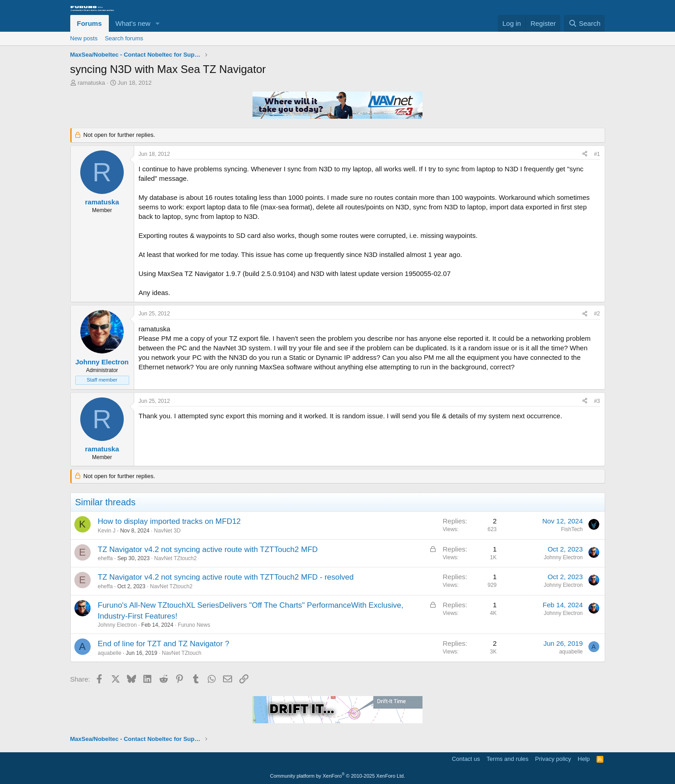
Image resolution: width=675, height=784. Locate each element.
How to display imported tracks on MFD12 (170, 521)
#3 (597, 401)
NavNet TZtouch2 (175, 558)
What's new (133, 23)
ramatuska (91, 83)
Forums (90, 23)
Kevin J (107, 531)
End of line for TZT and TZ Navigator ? (164, 644)
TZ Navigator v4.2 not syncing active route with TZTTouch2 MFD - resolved (226, 577)
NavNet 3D (168, 531)
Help (584, 759)
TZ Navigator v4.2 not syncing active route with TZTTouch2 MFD (208, 549)
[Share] (585, 154)
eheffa (105, 558)
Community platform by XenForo (338, 776)
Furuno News (194, 625)
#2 (597, 314)
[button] (157, 23)
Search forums (124, 38)
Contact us (466, 759)
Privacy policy (553, 759)
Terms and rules (507, 759)
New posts (84, 38)
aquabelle (110, 653)
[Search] (585, 23)
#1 (597, 154)
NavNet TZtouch (182, 653)
